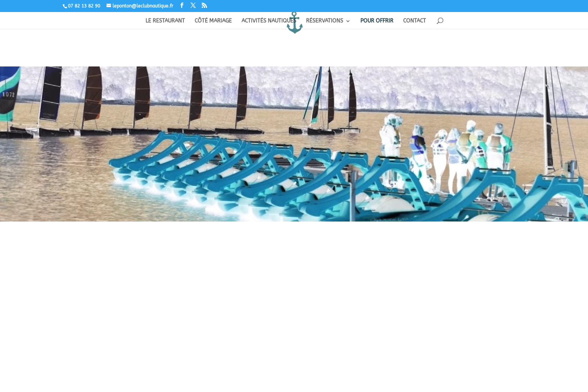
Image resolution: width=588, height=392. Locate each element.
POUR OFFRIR (377, 21)
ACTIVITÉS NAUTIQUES (269, 21)
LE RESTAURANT (165, 21)
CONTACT (415, 21)
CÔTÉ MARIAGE (213, 21)
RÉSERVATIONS (325, 21)
